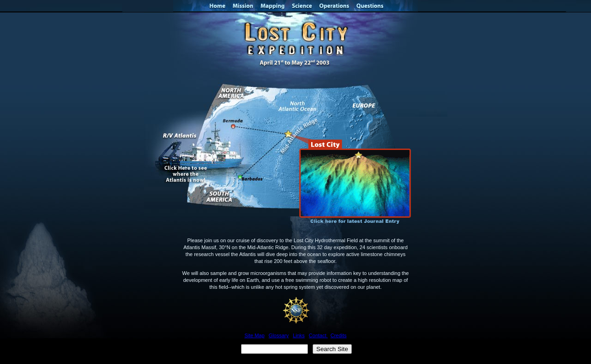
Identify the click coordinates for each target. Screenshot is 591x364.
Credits (339, 335)
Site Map (254, 335)
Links (299, 335)
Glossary (279, 335)
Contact (318, 335)
